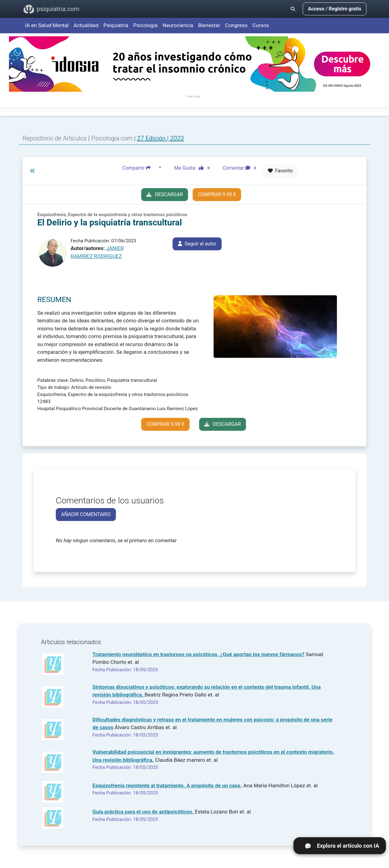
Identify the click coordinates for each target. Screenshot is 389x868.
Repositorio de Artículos (55, 138)
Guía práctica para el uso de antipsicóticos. (144, 812)
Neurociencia (178, 25)
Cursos (261, 25)
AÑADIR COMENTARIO (86, 514)
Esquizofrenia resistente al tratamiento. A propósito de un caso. (167, 785)
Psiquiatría (116, 25)
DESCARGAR (165, 194)
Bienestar (209, 25)
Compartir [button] (140, 168)
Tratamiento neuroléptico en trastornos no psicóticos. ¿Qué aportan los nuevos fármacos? (199, 654)
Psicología (145, 25)
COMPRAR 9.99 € (217, 194)
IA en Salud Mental (47, 25)
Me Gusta (194, 168)
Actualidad (86, 25)
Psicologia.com (113, 138)
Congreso (236, 25)
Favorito (280, 171)
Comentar (241, 168)
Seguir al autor (197, 244)
